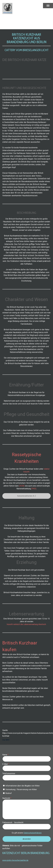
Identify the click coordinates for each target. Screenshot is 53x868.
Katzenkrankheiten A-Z (27, 496)
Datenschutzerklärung (33, 833)
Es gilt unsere (27, 833)
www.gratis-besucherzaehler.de (15, 860)
